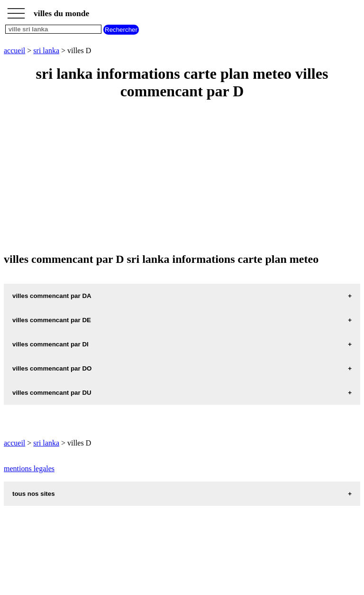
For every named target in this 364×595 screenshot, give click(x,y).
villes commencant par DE (52, 320)
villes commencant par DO (52, 368)
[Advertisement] (182, 177)
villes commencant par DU (52, 393)
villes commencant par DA (52, 296)
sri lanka (46, 51)
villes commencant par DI (50, 344)
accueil (14, 51)
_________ (16, 10)
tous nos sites (34, 494)
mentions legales (29, 469)
